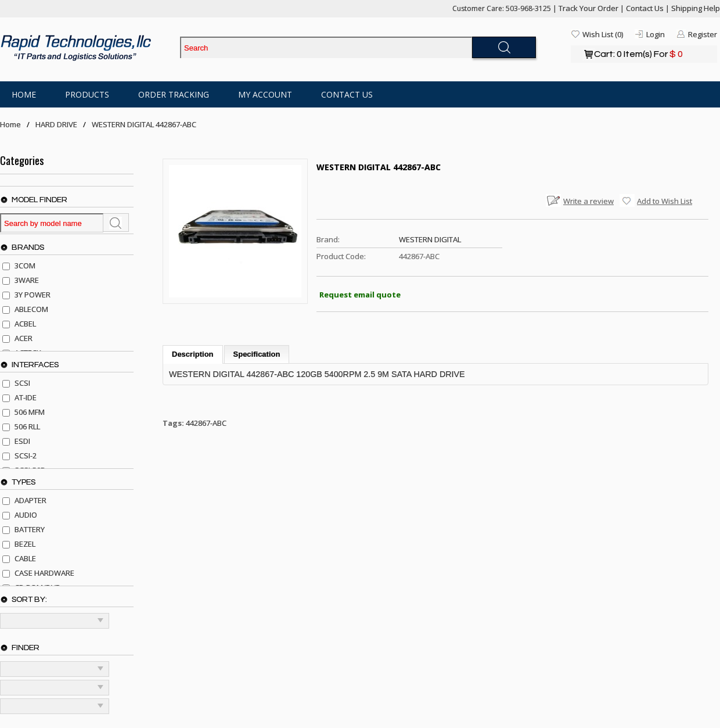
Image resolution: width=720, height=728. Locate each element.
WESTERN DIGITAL (430, 239)
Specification (257, 354)
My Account (265, 94)
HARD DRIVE (56, 124)
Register (703, 34)
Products (87, 94)
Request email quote (360, 295)
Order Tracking (174, 94)
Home (24, 94)
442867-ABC (206, 423)
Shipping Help (696, 8)
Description (193, 354)
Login (656, 34)
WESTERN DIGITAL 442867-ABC (144, 124)
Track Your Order (588, 8)
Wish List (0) (603, 34)
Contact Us (645, 8)
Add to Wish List (665, 201)
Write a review (588, 201)
